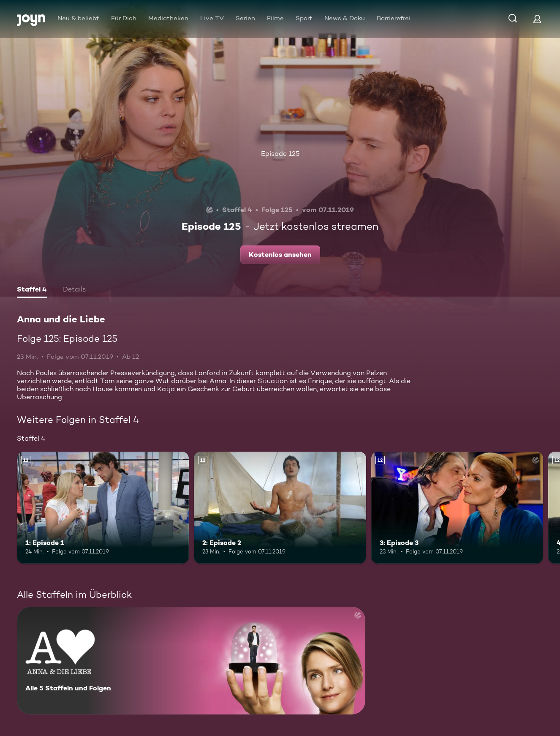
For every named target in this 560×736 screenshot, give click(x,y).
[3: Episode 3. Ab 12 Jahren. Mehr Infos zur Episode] (457, 508)
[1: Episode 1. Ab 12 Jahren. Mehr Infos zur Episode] (103, 508)
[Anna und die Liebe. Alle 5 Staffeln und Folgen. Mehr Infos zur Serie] (191, 661)
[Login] (537, 19)
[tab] (32, 290)
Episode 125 (280, 154)
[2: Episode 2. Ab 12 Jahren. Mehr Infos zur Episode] (280, 508)
